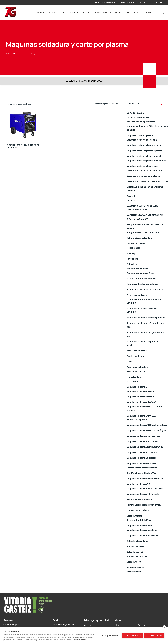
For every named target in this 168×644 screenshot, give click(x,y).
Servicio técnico (133, 12)
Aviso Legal (89, 625)
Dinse (61, 12)
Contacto (148, 12)
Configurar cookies (110, 636)
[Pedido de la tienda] (108, 104)
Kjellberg (86, 12)
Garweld (73, 12)
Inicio (8, 54)
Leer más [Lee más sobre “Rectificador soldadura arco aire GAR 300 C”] (40, 152)
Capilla (50, 12)
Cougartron (116, 12)
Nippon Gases (101, 12)
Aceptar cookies (154, 636)
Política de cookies (79, 640)
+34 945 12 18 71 (109, 2)
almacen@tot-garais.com (136, 2)
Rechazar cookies (132, 636)
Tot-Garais (37, 12)
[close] (164, 627)
